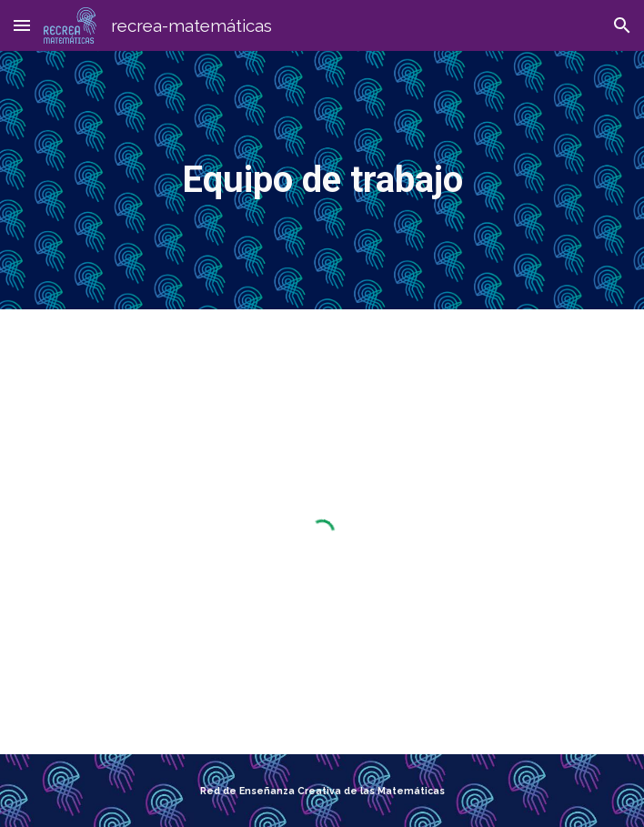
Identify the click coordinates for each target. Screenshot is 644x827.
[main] (322, 180)
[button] (22, 25)
